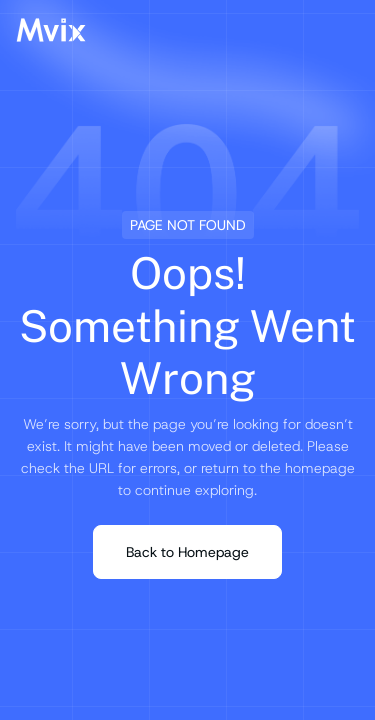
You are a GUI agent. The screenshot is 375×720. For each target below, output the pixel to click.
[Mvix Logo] (51, 30)
